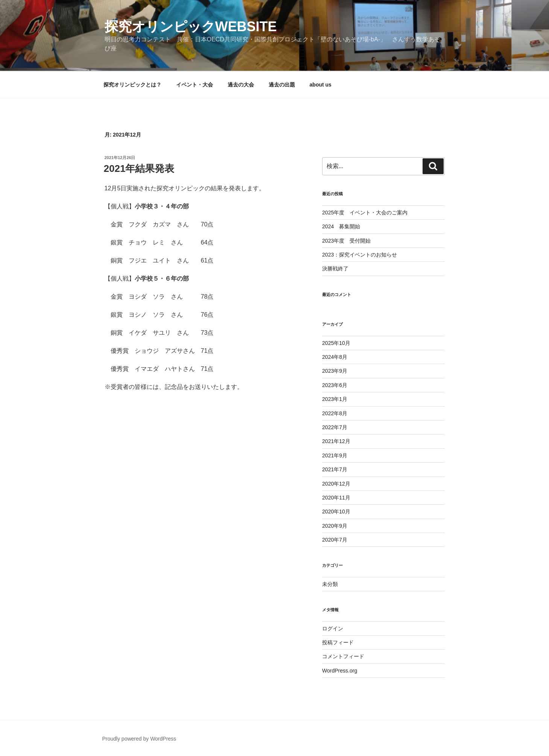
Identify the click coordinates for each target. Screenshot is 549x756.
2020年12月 (336, 484)
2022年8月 (335, 413)
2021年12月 (336, 441)
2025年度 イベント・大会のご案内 (365, 213)
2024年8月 (335, 357)
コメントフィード (343, 656)
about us (321, 85)
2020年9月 (335, 526)
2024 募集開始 (341, 226)
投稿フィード (338, 642)
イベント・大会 (195, 85)
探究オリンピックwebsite (191, 27)
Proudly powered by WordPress (139, 739)
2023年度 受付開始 (346, 241)
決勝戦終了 (335, 269)
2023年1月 (335, 399)
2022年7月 (335, 427)
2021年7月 (335, 469)
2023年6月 (335, 385)
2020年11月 (336, 498)
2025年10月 (336, 343)
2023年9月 (335, 371)
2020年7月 (335, 540)
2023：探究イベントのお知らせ (360, 255)
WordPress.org (340, 671)
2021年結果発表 (139, 169)
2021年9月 (335, 455)
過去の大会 (241, 85)
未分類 (330, 584)
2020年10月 (336, 512)
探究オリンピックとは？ (132, 85)
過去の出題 (282, 85)
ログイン (333, 628)
